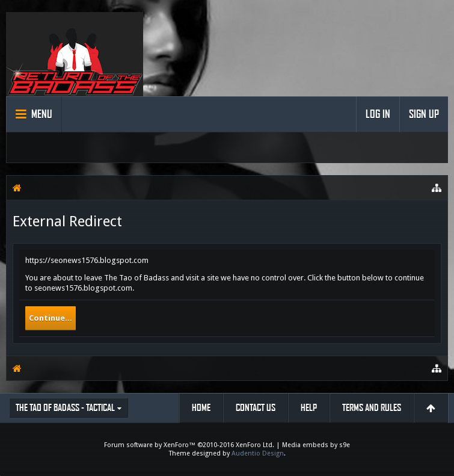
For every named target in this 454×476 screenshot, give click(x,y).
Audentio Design (258, 453)
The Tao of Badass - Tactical (65, 408)
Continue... (51, 318)
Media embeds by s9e (316, 445)
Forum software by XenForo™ (189, 445)
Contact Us (256, 408)
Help (309, 408)
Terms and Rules (372, 408)
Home (201, 408)
